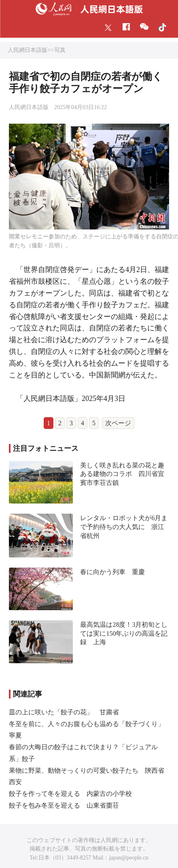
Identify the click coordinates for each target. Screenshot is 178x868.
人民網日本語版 (28, 50)
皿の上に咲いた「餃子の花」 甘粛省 (64, 712)
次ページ (118, 423)
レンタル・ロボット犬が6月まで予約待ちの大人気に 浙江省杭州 (124, 527)
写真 (60, 50)
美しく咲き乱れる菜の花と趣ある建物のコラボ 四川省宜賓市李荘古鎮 (122, 474)
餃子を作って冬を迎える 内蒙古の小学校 (70, 794)
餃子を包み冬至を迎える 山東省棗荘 (64, 805)
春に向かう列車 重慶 (112, 572)
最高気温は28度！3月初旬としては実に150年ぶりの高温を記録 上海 (124, 633)
